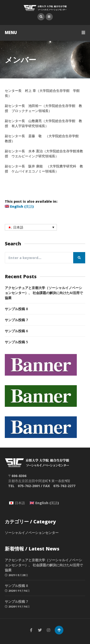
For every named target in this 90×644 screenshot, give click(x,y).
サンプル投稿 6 (16, 331)
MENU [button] (45, 32)
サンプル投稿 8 (16, 309)
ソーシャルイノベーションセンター (32, 533)
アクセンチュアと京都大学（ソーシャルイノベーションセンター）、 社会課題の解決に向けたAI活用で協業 (44, 293)
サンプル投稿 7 (16, 320)
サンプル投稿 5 (16, 342)
